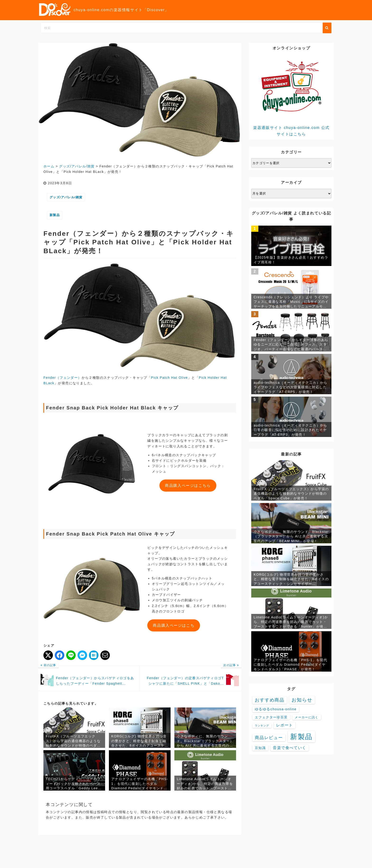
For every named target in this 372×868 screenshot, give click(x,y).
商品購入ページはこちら (188, 486)
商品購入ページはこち (174, 625)
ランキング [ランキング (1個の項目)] (262, 726)
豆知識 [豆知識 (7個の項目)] (260, 748)
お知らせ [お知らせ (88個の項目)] (302, 700)
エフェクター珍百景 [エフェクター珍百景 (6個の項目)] (271, 717)
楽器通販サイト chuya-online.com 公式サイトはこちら (291, 95)
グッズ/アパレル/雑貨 (66, 197)
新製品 (55, 215)
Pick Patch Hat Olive (169, 378)
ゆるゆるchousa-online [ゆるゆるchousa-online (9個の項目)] (276, 709)
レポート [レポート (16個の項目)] (284, 725)
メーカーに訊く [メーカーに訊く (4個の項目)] (307, 717)
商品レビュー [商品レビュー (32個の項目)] (269, 738)
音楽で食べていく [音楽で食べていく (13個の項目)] (289, 748)
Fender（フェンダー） (63, 378)
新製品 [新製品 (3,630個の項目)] (302, 737)
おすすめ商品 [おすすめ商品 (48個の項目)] (270, 700)
